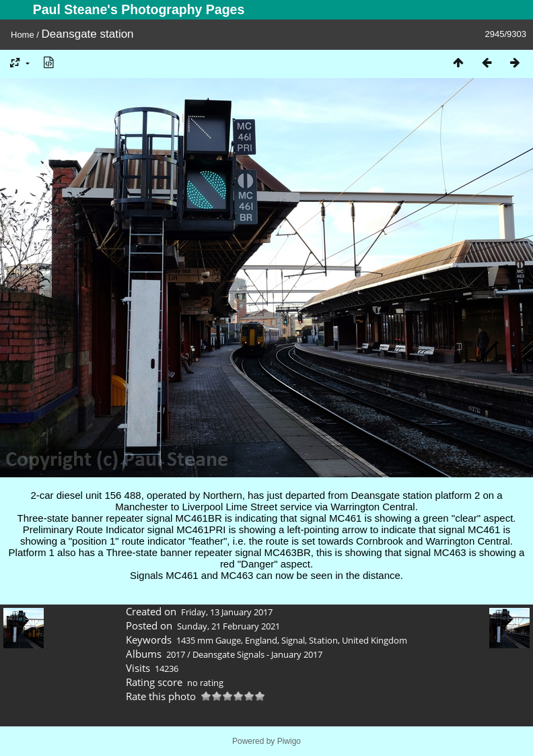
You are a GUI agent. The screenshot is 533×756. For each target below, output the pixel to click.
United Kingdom (375, 640)
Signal (293, 640)
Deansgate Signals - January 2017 (257, 654)
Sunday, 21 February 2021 (228, 626)
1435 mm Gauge (209, 640)
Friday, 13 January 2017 (227, 612)
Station (323, 640)
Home (23, 35)
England (261, 640)
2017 (176, 654)
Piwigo (289, 741)
